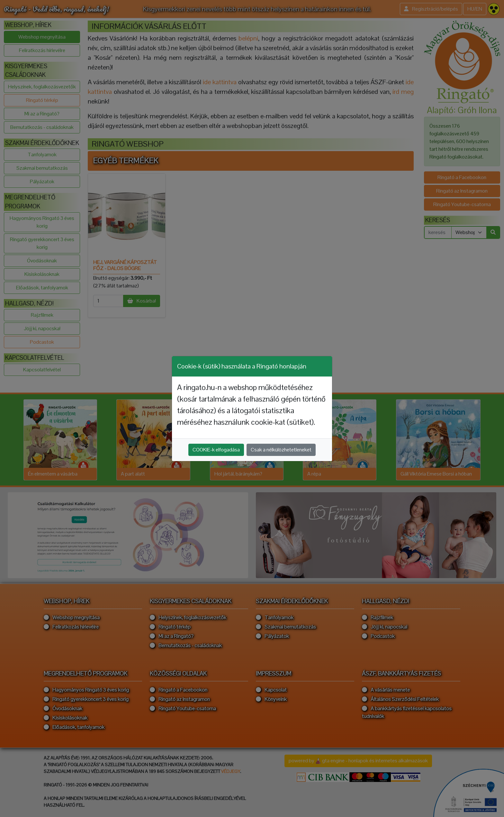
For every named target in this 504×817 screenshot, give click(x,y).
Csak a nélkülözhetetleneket (281, 450)
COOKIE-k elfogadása (216, 450)
